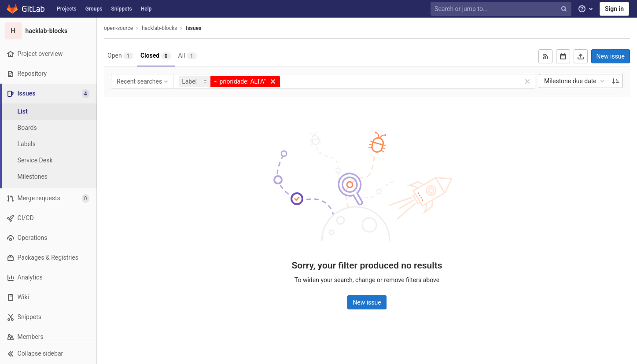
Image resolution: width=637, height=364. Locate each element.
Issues (193, 28)
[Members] (48, 337)
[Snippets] (48, 317)
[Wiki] (48, 297)
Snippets (121, 9)
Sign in (614, 9)
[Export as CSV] (581, 56)
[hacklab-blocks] (48, 31)
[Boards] (48, 128)
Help (146, 9)
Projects (67, 9)
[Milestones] (48, 177)
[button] (48, 353)
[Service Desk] (48, 160)
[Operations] (48, 238)
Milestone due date (575, 81)
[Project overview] (48, 54)
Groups (94, 9)
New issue (611, 56)
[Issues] (49, 94)
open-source (118, 28)
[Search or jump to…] (502, 9)
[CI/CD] (48, 218)
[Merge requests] (48, 198)
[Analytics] (48, 278)
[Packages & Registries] (48, 258)
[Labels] (48, 144)
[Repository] (48, 74)
